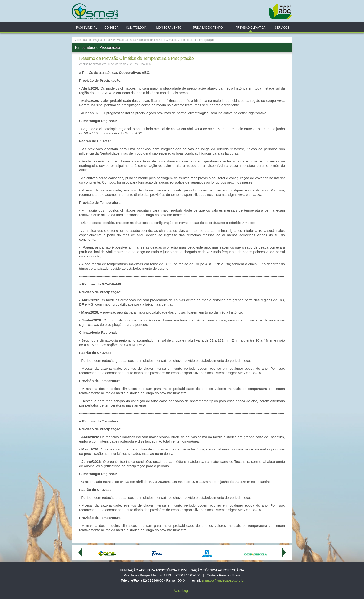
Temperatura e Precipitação (197, 40)
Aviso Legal (182, 591)
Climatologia (136, 28)
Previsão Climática (251, 28)
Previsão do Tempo (208, 28)
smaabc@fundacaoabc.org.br (223, 580)
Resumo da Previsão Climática (158, 40)
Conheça (111, 28)
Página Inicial (87, 28)
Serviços (282, 28)
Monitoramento (169, 28)
